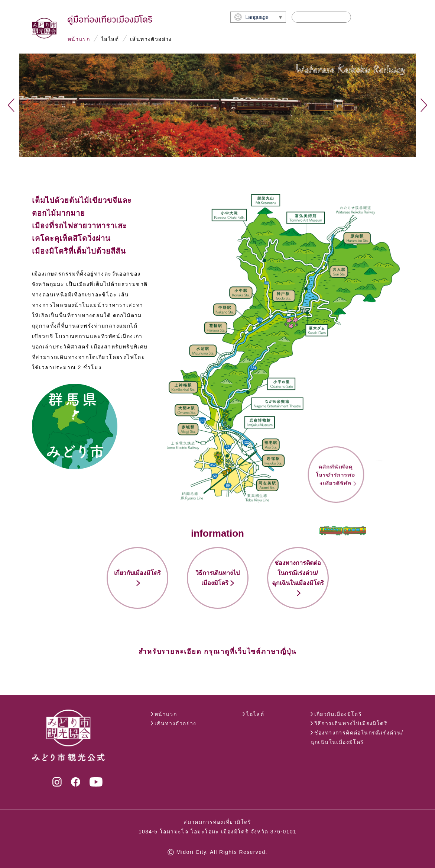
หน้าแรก (79, 39)
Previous (11, 105)
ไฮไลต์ (110, 39)
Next (424, 105)
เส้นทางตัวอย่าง (151, 39)
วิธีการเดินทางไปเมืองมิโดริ (351, 723)
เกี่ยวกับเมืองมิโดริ (338, 714)
